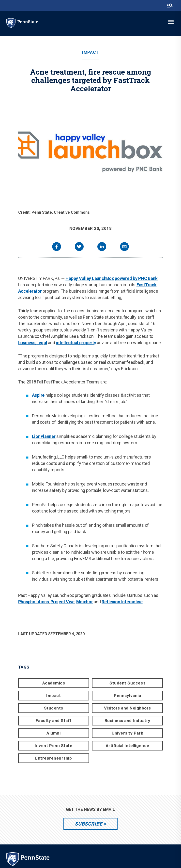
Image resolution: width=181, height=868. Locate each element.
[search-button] (170, 6)
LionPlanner (44, 436)
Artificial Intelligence (128, 746)
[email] (124, 247)
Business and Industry (128, 721)
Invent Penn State (53, 746)
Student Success (127, 683)
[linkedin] (102, 247)
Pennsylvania (127, 696)
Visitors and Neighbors (128, 708)
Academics (54, 683)
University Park (127, 733)
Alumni (53, 733)
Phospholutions (34, 602)
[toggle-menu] (171, 22)
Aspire (38, 395)
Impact (90, 52)
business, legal (33, 343)
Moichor (85, 602)
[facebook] (57, 247)
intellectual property (76, 343)
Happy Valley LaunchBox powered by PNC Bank (112, 278)
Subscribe (88, 824)
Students (54, 708)
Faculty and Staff (54, 721)
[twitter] (79, 247)
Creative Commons (72, 212)
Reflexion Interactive (122, 602)
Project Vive (62, 602)
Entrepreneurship (53, 758)
